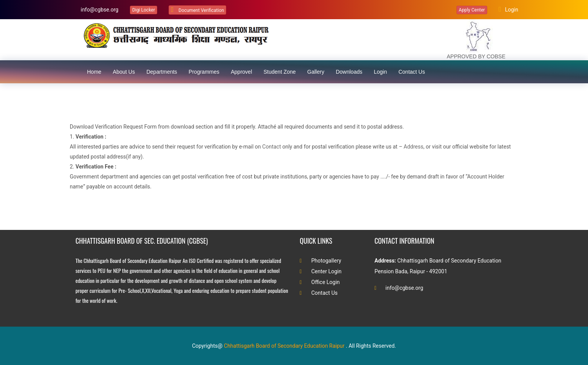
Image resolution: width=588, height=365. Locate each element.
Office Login (320, 282)
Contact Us (319, 293)
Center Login (321, 271)
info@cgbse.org (99, 10)
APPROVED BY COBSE (476, 56)
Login (508, 9)
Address (413, 147)
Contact (272, 147)
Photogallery (320, 261)
